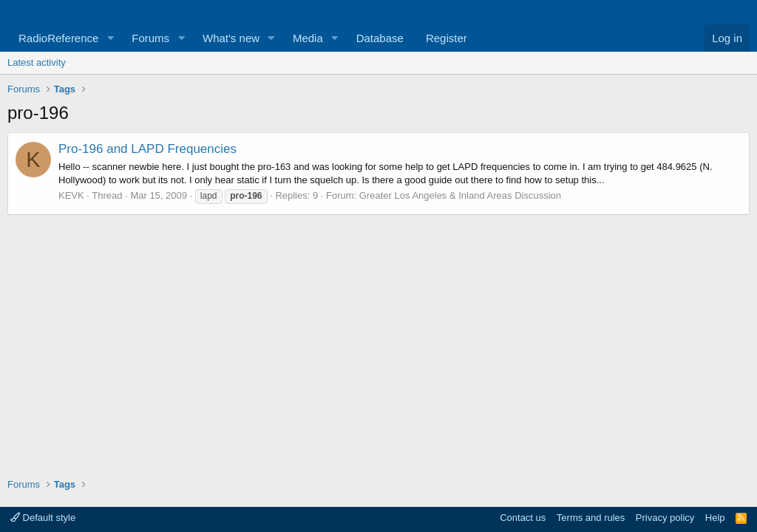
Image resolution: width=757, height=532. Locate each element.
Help (715, 518)
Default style (43, 518)
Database (380, 38)
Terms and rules (591, 518)
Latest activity (37, 62)
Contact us (523, 518)
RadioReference (58, 38)
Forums (150, 38)
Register (447, 38)
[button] (110, 38)
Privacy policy (665, 518)
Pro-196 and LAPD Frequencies (147, 149)
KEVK (71, 195)
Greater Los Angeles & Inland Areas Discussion (460, 195)
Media (308, 38)
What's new (231, 38)
